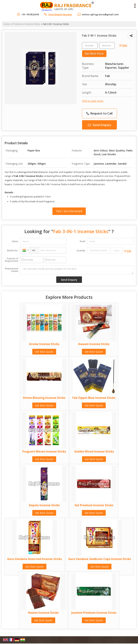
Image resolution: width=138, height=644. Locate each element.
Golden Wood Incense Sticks (94, 452)
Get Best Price (94, 54)
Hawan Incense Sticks (43, 613)
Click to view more (93, 101)
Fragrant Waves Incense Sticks (44, 452)
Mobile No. (13, 251)
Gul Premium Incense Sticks (94, 505)
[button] (60, 14)
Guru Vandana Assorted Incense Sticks (34, 559)
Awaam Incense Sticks (94, 344)
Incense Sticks (32, 24)
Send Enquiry (100, 125)
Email (82, 241)
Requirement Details (12, 270)
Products (17, 24)
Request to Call (99, 113)
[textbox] (107, 46)
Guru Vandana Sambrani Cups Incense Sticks (100, 559)
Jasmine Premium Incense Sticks (94, 613)
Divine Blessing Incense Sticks (44, 398)
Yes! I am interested (69, 211)
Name (15, 241)
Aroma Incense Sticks (44, 344)
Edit (123, 45)
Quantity (81, 251)
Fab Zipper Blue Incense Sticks (94, 398)
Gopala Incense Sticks (44, 505)
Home (7, 24)
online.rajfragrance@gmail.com (100, 14)
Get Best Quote (44, 352)
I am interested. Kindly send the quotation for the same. (77, 270)
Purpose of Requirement (12, 260)
